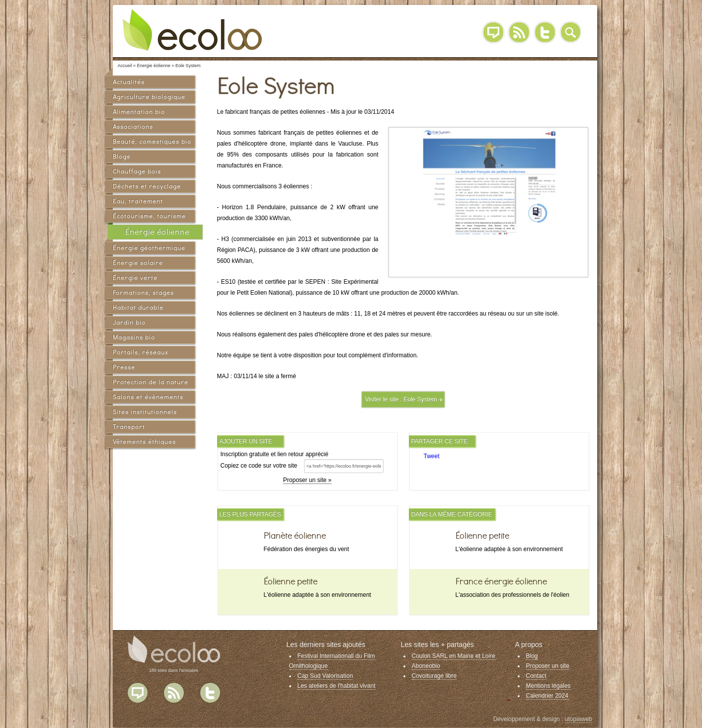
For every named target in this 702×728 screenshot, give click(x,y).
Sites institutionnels (145, 412)
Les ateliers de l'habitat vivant (337, 686)
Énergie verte (135, 278)
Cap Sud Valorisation (325, 676)
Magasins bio (134, 337)
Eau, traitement (138, 201)
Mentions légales (548, 686)
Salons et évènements (148, 397)
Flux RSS (174, 693)
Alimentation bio (139, 112)
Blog (493, 32)
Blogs (121, 156)
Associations (133, 126)
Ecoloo (200, 30)
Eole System (420, 400)
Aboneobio (426, 666)
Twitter (545, 32)
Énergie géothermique (149, 248)
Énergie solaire (138, 263)
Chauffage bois (137, 171)
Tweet (432, 456)
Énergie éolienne (157, 232)
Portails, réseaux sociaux (140, 354)
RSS (519, 32)
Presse (124, 367)
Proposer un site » (307, 480)
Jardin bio (129, 322)
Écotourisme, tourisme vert (149, 217)
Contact (536, 676)
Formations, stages (143, 292)
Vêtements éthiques (144, 442)
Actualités (129, 82)
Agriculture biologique (149, 97)
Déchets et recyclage (147, 186)
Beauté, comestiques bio (152, 141)
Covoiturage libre (434, 676)
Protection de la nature (151, 382)
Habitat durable (138, 307)
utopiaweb (579, 719)
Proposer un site (548, 666)
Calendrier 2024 (547, 696)
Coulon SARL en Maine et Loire (454, 656)
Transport (129, 427)
